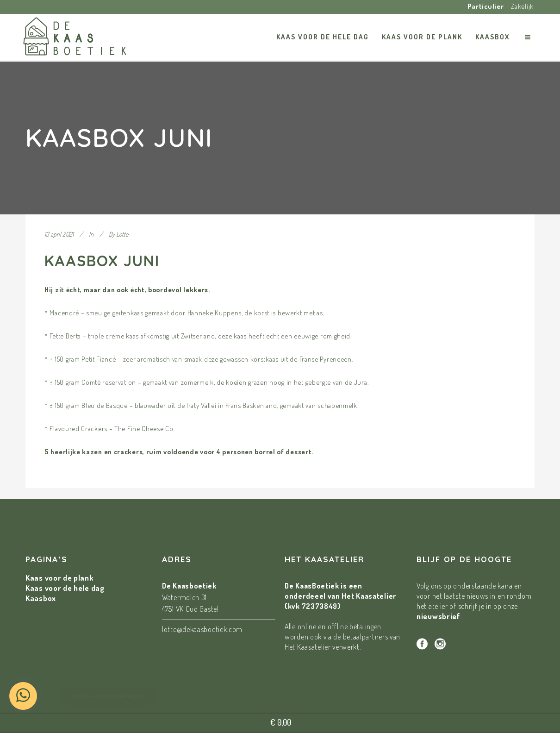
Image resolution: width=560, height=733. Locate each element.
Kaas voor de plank (60, 578)
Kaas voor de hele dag (65, 588)
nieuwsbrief (439, 616)
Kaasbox (41, 598)
